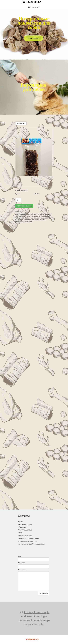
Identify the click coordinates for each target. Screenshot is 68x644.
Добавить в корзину (24, 206)
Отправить (44, 593)
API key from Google (37, 612)
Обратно (21, 123)
